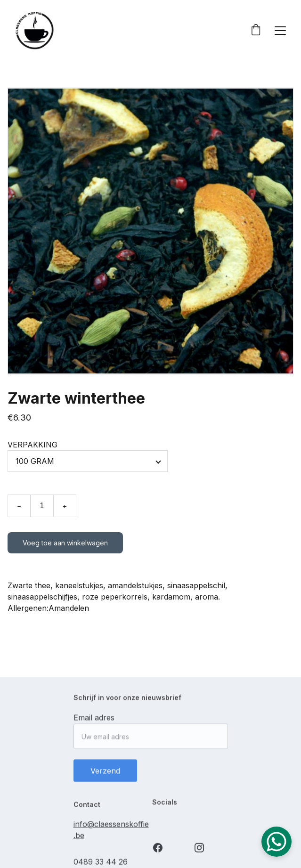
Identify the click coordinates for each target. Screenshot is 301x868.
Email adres (94, 721)
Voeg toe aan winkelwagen (65, 543)
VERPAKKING (33, 445)
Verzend (105, 774)
